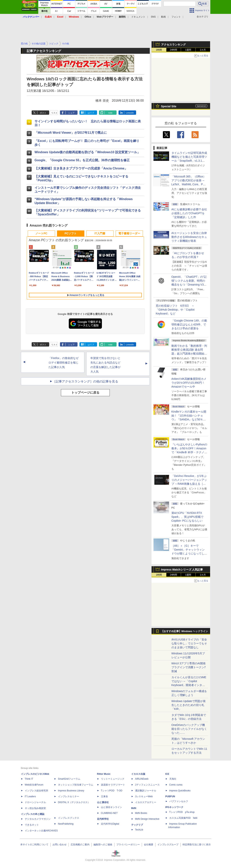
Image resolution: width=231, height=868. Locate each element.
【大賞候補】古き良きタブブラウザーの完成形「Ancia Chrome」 (81, 168)
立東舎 (104, 796)
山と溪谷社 (103, 802)
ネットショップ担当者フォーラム (76, 785)
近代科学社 (103, 819)
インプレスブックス (69, 818)
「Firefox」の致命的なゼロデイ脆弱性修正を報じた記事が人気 (64, 363)
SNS (153, 17)
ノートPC (41, 233)
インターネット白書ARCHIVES (41, 831)
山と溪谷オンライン (111, 807)
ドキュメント (138, 17)
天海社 (173, 779)
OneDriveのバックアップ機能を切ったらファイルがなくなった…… (189, 729)
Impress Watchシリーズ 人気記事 (182, 570)
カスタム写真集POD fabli (183, 818)
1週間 (188, 50)
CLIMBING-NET (109, 813)
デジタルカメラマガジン (38, 819)
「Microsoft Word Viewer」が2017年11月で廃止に (71, 133)
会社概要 (149, 845)
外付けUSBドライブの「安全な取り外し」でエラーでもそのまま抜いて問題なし (189, 643)
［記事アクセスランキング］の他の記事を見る (85, 381)
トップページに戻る (85, 393)
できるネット (32, 825)
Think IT (29, 779)
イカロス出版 (138, 774)
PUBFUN (170, 796)
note (110, 113)
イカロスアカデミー (146, 802)
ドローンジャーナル (35, 802)
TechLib (139, 830)
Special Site (169, 106)
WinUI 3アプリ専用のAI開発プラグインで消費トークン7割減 (189, 667)
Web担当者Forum (34, 785)
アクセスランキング (173, 45)
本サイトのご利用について (34, 845)
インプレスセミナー (69, 796)
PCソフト (71, 233)
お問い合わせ (60, 845)
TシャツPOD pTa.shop (182, 812)
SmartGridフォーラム (69, 779)
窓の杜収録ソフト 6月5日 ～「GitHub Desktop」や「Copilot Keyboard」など (175, 310)
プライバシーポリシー (128, 845)
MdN (134, 808)
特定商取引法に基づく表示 (197, 845)
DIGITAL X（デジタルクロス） (74, 802)
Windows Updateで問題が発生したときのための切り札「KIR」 (189, 705)
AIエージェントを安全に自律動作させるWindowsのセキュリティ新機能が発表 (189, 237)
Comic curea (176, 785)
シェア (71, 113)
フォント (176, 17)
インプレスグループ (168, 845)
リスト (54, 113)
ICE (167, 774)
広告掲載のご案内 (80, 845)
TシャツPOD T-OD (112, 791)
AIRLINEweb (142, 779)
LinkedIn (130, 113)
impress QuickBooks (180, 791)
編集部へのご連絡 (103, 845)
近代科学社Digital (110, 824)
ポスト (43, 113)
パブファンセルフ (179, 801)
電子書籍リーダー (129, 233)
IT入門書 (100, 233)
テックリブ (137, 825)
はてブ (91, 113)
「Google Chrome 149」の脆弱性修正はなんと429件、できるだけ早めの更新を (189, 324)
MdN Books (141, 813)
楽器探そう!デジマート (113, 785)
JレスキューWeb (144, 796)
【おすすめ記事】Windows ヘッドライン (185, 631)
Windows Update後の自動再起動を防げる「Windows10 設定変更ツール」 (87, 152)
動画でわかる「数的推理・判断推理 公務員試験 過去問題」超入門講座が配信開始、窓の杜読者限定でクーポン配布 (189, 354)
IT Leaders (30, 796)
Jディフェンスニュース (147, 785)
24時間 (173, 50)
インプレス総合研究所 (37, 791)
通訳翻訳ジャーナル (146, 791)
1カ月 (203, 50)
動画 (163, 17)
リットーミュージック (113, 779)
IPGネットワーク (174, 807)
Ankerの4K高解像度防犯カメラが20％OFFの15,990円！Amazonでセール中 (189, 383)
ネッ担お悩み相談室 (35, 808)
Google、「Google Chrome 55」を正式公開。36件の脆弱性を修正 (82, 160)
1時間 (159, 50)
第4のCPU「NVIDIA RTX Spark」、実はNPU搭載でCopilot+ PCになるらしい (187, 517)
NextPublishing (66, 824)
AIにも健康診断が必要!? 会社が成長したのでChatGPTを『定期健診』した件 (189, 213)
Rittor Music (104, 774)
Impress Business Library (71, 791)
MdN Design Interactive (147, 819)
